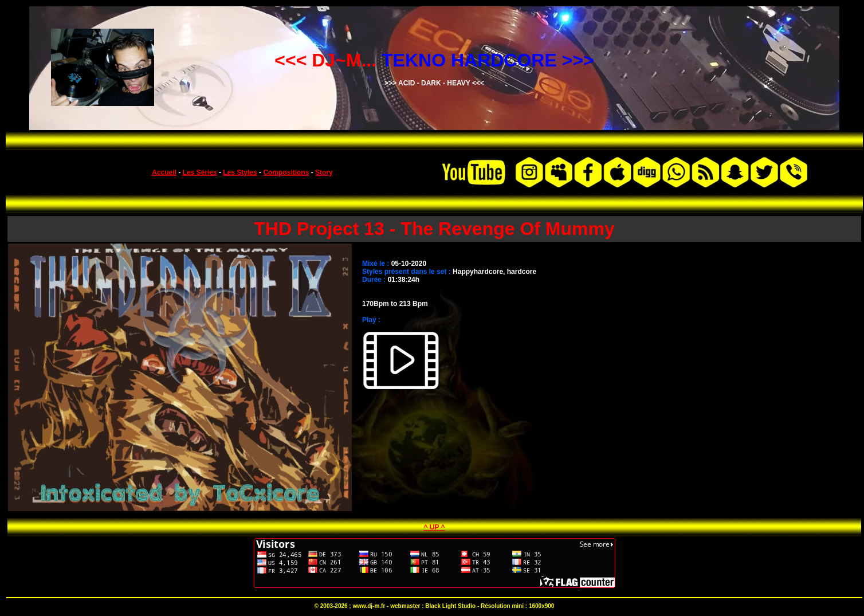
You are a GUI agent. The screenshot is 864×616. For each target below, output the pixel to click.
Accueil (164, 172)
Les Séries (200, 172)
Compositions (286, 172)
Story (324, 172)
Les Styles (240, 172)
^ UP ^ (434, 527)
